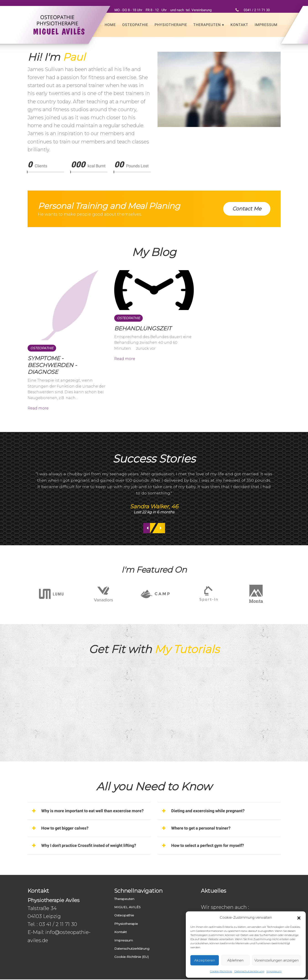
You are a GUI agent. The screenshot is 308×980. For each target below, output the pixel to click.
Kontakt (239, 25)
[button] (299, 918)
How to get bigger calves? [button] (65, 829)
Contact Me (247, 209)
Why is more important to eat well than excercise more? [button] (92, 812)
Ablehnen (235, 960)
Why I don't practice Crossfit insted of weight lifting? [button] (89, 846)
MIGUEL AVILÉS (127, 908)
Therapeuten (207, 25)
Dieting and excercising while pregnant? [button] (208, 812)
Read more (38, 408)
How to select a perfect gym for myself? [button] (208, 846)
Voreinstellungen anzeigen (277, 960)
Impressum (274, 971)
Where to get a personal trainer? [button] (201, 829)
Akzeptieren (205, 960)
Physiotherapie (171, 25)
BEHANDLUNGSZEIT (143, 328)
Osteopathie (135, 25)
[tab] (89, 812)
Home (110, 25)
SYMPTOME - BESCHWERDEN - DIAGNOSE (52, 365)
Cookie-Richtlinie (221, 971)
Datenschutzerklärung (249, 971)
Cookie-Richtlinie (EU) (131, 958)
